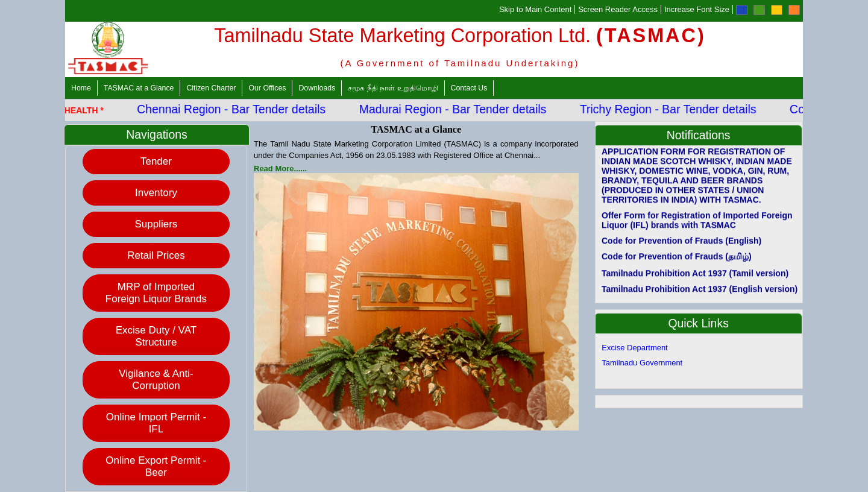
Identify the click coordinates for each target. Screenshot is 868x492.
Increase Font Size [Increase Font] (697, 9)
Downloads (317, 88)
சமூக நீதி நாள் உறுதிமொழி (393, 88)
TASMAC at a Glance (139, 88)
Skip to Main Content (535, 9)
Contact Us (469, 88)
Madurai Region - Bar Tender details (458, 109)
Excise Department (634, 348)
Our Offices (267, 88)
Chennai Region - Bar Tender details (236, 109)
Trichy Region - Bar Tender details (673, 109)
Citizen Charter (211, 88)
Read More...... (280, 169)
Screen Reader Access (618, 9)
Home (81, 88)
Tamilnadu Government (642, 363)
